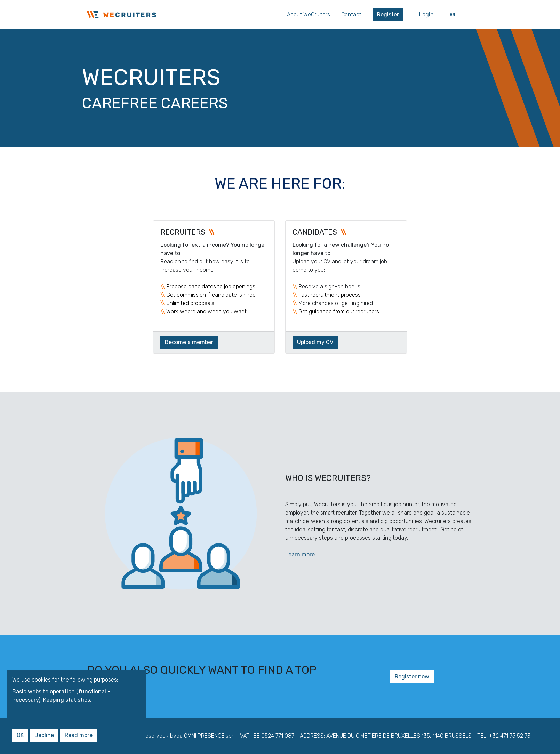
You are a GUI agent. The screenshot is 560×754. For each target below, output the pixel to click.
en (452, 14)
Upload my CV (315, 342)
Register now (412, 677)
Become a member (189, 342)
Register (388, 14)
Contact (351, 14)
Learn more (300, 554)
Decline (44, 735)
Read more (79, 735)
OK (20, 735)
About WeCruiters (309, 14)
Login (426, 14)
